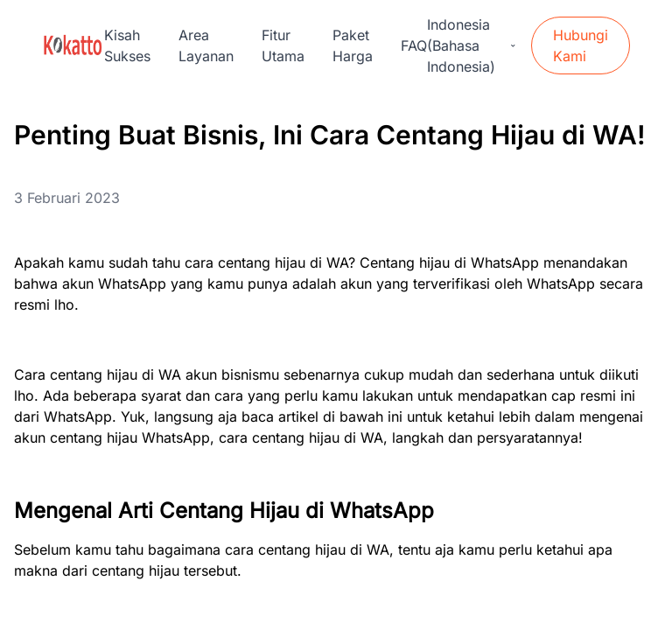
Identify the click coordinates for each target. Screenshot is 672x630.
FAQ (414, 45)
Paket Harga (353, 45)
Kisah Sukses (127, 45)
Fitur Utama (283, 45)
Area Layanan (206, 45)
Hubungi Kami (581, 45)
